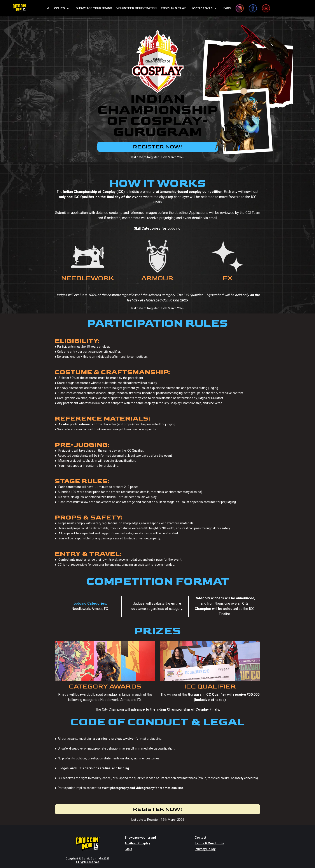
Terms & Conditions (209, 836)
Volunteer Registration (136, 8)
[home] (19, 8)
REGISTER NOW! (157, 147)
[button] (58, 8)
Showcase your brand (140, 831)
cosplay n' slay (173, 8)
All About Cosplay (137, 836)
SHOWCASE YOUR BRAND (94, 8)
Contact (200, 831)
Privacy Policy (205, 842)
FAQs (227, 8)
